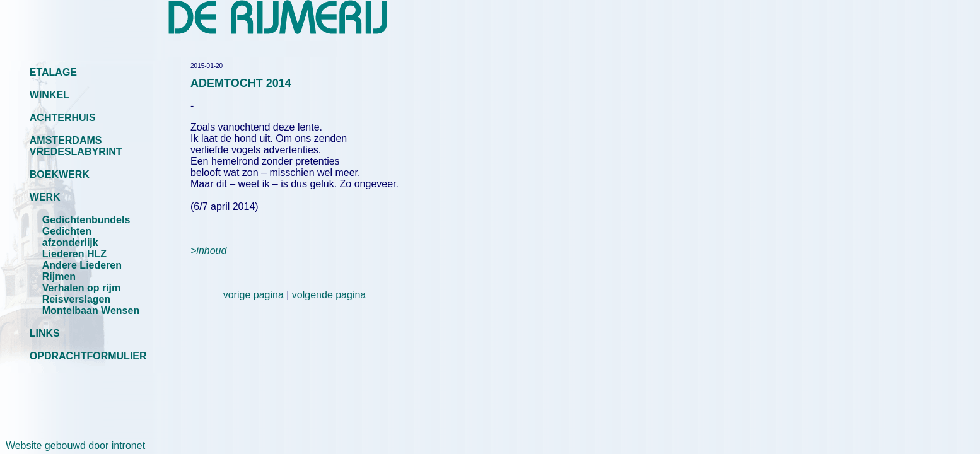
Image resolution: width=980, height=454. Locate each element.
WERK (45, 197)
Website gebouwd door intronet (73, 445)
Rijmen (59, 276)
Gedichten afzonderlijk (70, 237)
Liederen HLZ (74, 254)
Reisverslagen (77, 299)
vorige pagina (254, 295)
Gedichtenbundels (86, 220)
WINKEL (50, 95)
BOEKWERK (60, 174)
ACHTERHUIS (63, 118)
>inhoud (208, 251)
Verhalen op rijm (81, 288)
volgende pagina (329, 295)
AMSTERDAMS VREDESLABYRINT (76, 146)
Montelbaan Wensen (91, 311)
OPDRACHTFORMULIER (88, 356)
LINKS (45, 333)
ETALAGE (53, 72)
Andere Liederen (82, 265)
